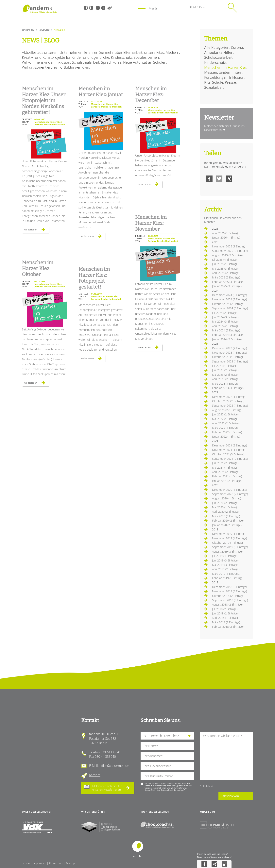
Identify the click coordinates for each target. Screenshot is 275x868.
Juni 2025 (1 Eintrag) (224, 264)
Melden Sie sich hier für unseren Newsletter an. (224, 128)
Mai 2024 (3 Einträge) (225, 321)
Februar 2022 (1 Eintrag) (227, 432)
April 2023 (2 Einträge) (226, 379)
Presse (230, 82)
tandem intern (231, 72)
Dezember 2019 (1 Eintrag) (229, 534)
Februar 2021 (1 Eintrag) (227, 476)
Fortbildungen (216, 77)
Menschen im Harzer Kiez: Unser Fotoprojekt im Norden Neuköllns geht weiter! (44, 101)
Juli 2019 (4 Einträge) (225, 556)
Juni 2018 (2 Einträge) (225, 613)
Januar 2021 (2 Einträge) (227, 481)
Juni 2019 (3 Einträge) (225, 560)
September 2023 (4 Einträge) (230, 361)
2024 (215, 291)
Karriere (95, 775)
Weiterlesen (37, 230)
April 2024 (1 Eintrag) (225, 326)
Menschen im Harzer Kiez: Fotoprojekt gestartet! (94, 278)
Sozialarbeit (214, 87)
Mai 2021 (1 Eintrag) (224, 467)
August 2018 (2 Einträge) (227, 604)
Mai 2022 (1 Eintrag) (224, 419)
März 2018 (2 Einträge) (226, 622)
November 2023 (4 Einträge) (230, 352)
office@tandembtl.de (114, 766)
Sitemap (70, 863)
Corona (237, 47)
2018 (215, 582)
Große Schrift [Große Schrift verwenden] (103, 8)
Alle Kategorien (217, 47)
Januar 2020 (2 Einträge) (227, 525)
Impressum (40, 863)
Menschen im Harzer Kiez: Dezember (151, 95)
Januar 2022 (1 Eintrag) (226, 436)
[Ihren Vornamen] (167, 756)
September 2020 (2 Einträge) (230, 494)
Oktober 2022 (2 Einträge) (228, 401)
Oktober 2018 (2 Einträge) (228, 596)
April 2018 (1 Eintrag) (225, 618)
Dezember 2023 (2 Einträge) (230, 348)
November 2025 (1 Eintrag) (229, 246)
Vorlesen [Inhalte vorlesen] (110, 8)
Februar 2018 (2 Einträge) (228, 627)
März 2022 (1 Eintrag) (225, 428)
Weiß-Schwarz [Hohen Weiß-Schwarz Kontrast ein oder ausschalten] (91, 8)
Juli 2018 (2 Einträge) (225, 609)
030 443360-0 (196, 7)
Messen (211, 72)
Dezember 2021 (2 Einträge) (230, 445)
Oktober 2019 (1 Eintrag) (227, 543)
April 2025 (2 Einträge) (226, 273)
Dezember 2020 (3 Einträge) (230, 490)
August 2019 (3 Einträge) (227, 551)
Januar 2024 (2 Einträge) (227, 339)
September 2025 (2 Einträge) (230, 251)
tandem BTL (28, 30)
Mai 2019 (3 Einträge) (225, 565)
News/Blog (44, 30)
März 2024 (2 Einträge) (226, 330)
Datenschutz (56, 863)
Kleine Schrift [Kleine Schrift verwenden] (98, 8)
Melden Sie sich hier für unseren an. (107, 788)
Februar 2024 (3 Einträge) (228, 335)
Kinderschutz (215, 62)
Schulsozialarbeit (218, 57)
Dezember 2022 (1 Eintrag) (229, 397)
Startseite (40, 9)
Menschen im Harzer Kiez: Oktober (38, 269)
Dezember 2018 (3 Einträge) (230, 587)
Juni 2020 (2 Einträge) (225, 503)
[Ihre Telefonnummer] (167, 776)
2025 (215, 242)
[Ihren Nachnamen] (167, 746)
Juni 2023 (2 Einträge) (225, 370)
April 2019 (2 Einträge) (226, 569)
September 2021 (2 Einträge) (230, 459)
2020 (215, 485)
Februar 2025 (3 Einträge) (228, 282)
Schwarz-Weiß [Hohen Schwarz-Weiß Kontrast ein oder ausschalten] (86, 8)
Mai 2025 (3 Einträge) (225, 268)
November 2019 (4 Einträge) (230, 538)
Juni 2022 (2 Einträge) (225, 414)
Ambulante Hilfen (219, 52)
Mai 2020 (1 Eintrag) (224, 507)
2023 (215, 344)
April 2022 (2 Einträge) (226, 423)
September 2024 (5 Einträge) (230, 308)
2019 (215, 529)
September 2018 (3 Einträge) (230, 600)
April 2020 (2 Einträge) (226, 512)
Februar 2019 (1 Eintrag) (227, 578)
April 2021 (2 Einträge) (226, 472)
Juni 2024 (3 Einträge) (225, 317)
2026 (215, 229)
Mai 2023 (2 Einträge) (225, 375)
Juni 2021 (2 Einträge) (225, 463)
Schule (218, 82)
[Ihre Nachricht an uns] (227, 756)
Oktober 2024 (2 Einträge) (228, 304)
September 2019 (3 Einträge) (230, 547)
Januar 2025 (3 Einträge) (227, 286)
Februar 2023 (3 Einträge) (228, 388)
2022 (215, 392)
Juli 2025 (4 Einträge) (225, 260)
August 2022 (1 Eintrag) (227, 410)
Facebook (209, 179)
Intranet (26, 863)
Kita (207, 82)
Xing (229, 179)
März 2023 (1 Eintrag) (225, 384)
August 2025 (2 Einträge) (227, 255)
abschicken (231, 796)
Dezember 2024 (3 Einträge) (230, 295)
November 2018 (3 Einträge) (230, 591)
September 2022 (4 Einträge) (230, 405)
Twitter (219, 179)
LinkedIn (224, 864)
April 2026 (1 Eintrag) (225, 233)
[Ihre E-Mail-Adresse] (167, 766)
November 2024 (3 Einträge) (230, 299)
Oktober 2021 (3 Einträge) (228, 454)
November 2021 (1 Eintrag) (229, 450)
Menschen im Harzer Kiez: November (151, 223)
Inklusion (237, 77)
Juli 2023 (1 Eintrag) (224, 366)
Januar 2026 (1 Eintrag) (226, 237)
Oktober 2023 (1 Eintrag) (227, 357)
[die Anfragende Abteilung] (167, 736)
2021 (215, 441)
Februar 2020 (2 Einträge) (228, 520)
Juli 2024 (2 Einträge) (225, 313)
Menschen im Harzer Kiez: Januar (101, 92)
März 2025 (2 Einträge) (226, 277)
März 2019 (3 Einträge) (226, 574)
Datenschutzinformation (172, 790)
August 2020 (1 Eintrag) (227, 498)
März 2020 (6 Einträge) (226, 516)
